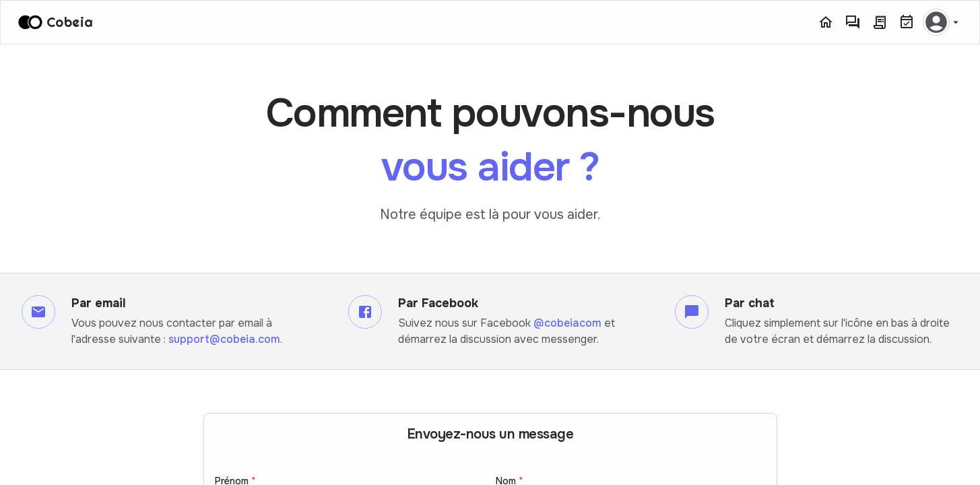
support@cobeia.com (224, 339)
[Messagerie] (853, 22)
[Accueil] (826, 22)
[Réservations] (907, 22)
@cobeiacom (567, 323)
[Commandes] (880, 22)
